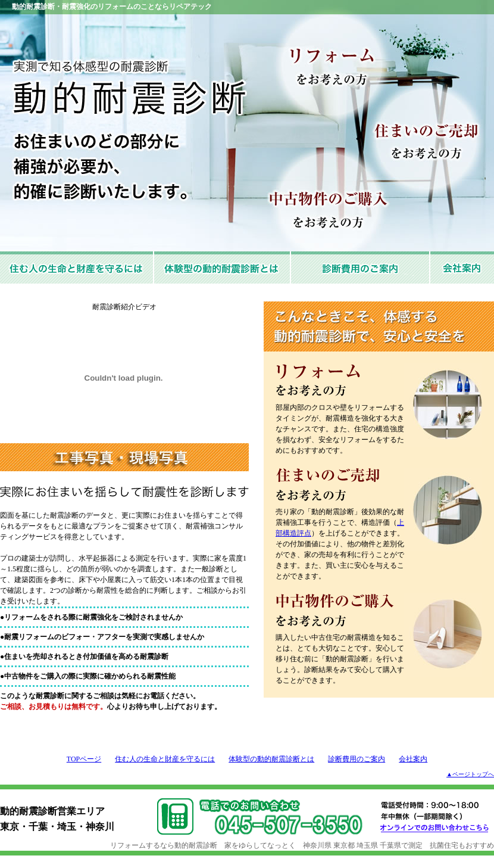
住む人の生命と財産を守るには (77, 267)
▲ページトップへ (470, 774)
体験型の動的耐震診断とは (223, 267)
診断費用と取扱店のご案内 (361, 267)
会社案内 (462, 267)
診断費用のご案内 (357, 759)
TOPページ (84, 759)
